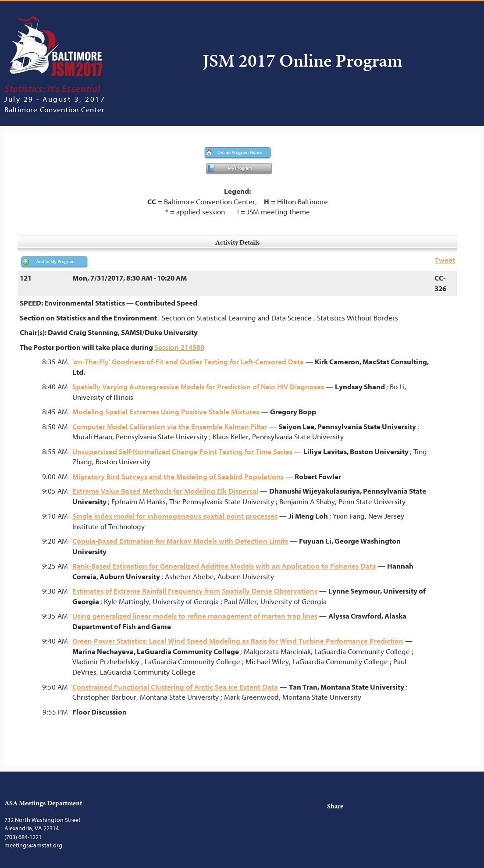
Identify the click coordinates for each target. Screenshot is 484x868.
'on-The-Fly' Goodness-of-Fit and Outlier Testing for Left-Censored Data (188, 362)
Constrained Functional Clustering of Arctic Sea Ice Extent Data (175, 687)
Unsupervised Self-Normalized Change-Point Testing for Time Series (182, 452)
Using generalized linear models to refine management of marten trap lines (195, 616)
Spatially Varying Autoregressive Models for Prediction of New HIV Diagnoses (198, 387)
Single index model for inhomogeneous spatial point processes (175, 516)
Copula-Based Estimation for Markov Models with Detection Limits (180, 541)
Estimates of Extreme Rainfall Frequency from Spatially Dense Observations (195, 591)
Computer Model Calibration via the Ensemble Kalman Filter (170, 427)
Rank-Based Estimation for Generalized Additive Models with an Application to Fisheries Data (224, 566)
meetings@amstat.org (33, 845)
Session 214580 (179, 347)
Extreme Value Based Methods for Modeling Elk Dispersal (165, 491)
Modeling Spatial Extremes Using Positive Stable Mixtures (166, 412)
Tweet (445, 260)
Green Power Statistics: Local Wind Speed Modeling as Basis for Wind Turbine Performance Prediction (238, 641)
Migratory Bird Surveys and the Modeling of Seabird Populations (178, 477)
